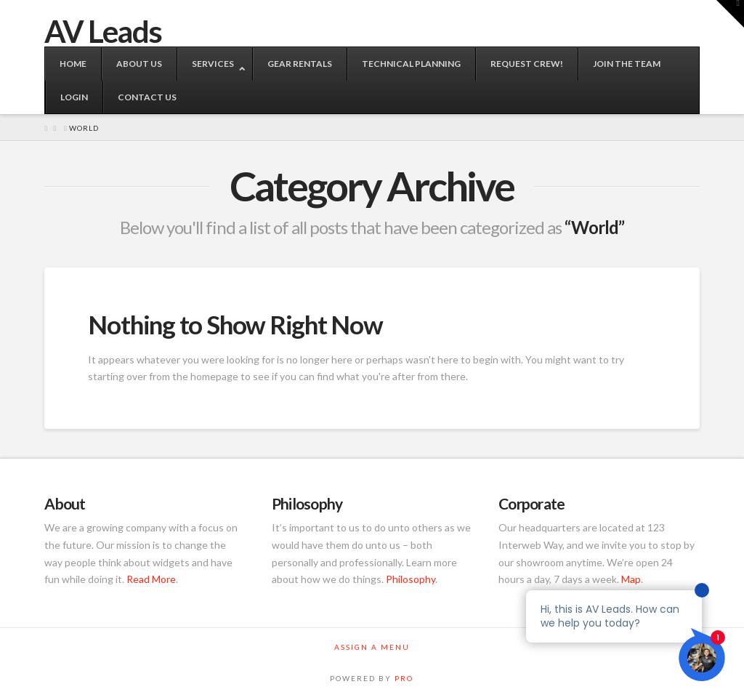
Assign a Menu (372, 647)
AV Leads (103, 31)
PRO (404, 678)
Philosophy (411, 579)
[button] (730, 14)
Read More (151, 579)
